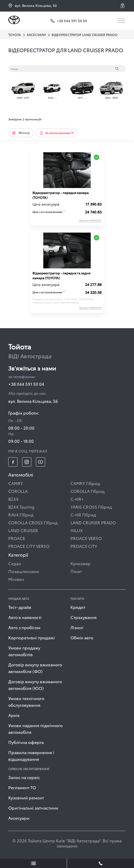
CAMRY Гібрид (85, 483)
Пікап (76, 571)
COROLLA (18, 491)
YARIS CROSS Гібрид (91, 507)
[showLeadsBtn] (33, 863)
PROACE (17, 538)
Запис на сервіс (24, 777)
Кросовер (80, 563)
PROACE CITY (84, 546)
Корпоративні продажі (32, 637)
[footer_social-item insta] (27, 462)
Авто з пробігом (24, 627)
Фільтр (21, 133)
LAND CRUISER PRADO (93, 522)
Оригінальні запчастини (33, 808)
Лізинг (77, 627)
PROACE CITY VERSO (29, 546)
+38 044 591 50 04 (26, 384)
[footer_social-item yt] (41, 462)
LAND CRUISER (23, 530)
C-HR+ (77, 499)
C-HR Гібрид (83, 514)
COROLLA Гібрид (87, 491)
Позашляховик (24, 571)
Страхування (84, 617)
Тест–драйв (20, 607)
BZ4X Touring (21, 507)
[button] (123, 6)
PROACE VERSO (86, 538)
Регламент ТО (22, 787)
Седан (15, 563)
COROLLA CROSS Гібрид (33, 522)
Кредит (78, 607)
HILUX (77, 530)
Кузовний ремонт (26, 797)
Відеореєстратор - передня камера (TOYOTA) (61, 195)
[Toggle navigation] (122, 21)
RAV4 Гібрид (21, 514)
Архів (14, 715)
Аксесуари (19, 818)
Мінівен (16, 579)
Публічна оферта (26, 742)
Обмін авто (82, 637)
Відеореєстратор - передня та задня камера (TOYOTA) (61, 275)
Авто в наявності (25, 617)
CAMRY (16, 483)
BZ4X (13, 499)
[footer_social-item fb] (13, 462)
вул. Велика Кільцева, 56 (33, 5)
